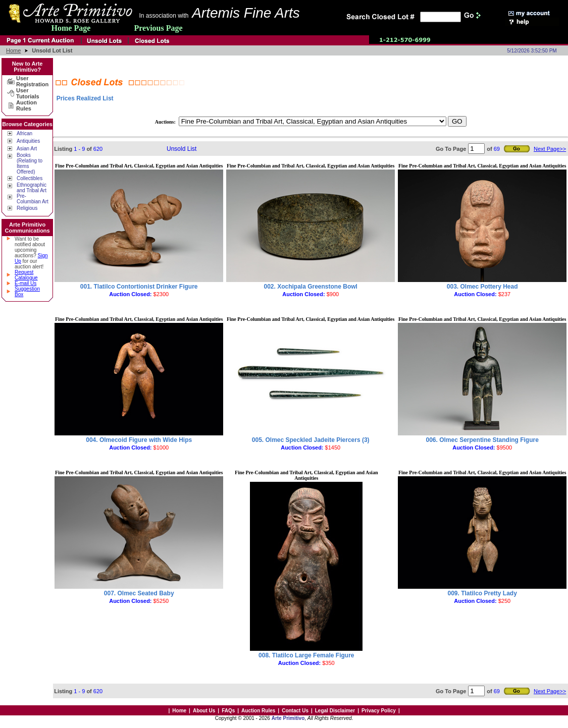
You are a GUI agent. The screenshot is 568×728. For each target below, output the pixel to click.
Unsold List (182, 149)
